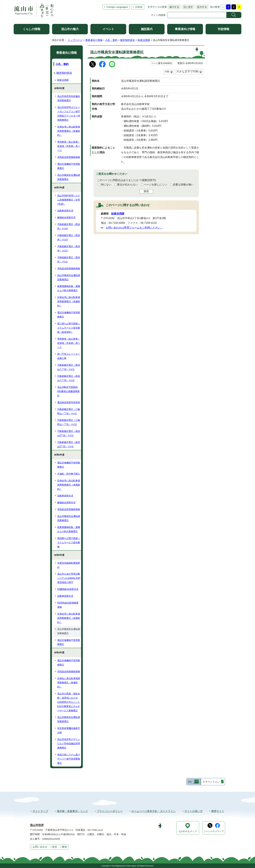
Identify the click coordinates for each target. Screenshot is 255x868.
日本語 (139, 7)
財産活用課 (144, 40)
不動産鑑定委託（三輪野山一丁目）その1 (69, 411)
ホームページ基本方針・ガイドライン (154, 811)
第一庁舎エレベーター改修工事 (69, 356)
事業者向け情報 (185, 29)
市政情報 (223, 29)
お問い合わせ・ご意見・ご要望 (50, 847)
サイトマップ (40, 811)
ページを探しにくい (155, 185)
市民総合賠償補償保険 (69, 157)
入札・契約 (111, 40)
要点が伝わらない (127, 185)
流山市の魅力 (70, 29)
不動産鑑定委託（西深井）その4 (69, 226)
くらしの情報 (32, 29)
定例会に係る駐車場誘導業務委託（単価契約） (69, 683)
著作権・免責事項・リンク (72, 811)
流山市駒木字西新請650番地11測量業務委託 (68, 391)
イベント (108, 29)
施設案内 (147, 29)
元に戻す (187, 7)
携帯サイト (218, 811)
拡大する (201, 7)
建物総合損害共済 (66, 217)
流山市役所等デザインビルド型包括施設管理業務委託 (69, 744)
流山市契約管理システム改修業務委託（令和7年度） (69, 200)
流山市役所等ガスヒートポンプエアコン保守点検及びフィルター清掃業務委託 (69, 114)
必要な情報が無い (183, 185)
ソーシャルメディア (214, 831)
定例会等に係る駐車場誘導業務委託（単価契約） (69, 131)
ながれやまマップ (188, 831)
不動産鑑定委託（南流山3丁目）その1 (69, 433)
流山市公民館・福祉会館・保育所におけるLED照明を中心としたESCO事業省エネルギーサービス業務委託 (69, 702)
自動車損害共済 (65, 211)
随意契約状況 (127, 40)
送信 (146, 191)
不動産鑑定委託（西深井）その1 (69, 260)
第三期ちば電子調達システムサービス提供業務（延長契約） (69, 328)
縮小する (174, 7)
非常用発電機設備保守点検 (69, 730)
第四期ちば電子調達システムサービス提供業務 (69, 542)
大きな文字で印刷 (187, 71)
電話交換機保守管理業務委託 (69, 166)
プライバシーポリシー (110, 811)
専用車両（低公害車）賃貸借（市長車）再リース (69, 146)
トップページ (75, 40)
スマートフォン (211, 782)
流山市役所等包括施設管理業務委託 (69, 98)
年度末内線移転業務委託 (69, 565)
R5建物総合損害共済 (68, 589)
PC (190, 782)
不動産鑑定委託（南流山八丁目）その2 (69, 378)
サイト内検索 (158, 15)
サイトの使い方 (194, 811)
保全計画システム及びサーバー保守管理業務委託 (69, 759)
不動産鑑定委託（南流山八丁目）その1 (69, 367)
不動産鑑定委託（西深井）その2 (69, 248)
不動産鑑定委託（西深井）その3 (69, 237)
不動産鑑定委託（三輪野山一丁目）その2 (69, 422)
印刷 (167, 72)
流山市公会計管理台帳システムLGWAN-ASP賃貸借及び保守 (69, 578)
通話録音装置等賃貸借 (69, 402)
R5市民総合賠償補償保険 (68, 605)
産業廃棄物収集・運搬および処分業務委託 (69, 288)
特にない (106, 185)
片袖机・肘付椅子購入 (69, 474)
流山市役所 (37, 825)
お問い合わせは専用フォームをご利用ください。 (134, 228)
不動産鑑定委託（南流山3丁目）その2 (69, 444)
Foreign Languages (117, 7)
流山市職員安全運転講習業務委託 (69, 177)
